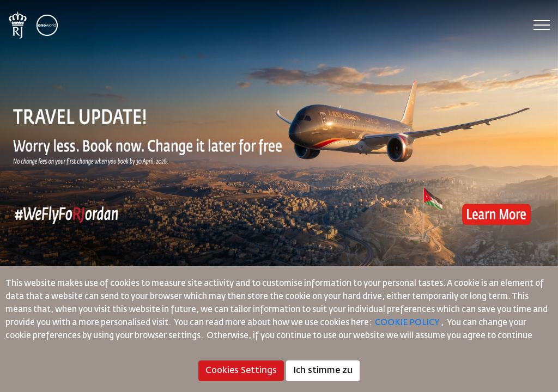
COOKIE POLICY (407, 323)
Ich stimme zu (323, 371)
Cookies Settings (241, 371)
